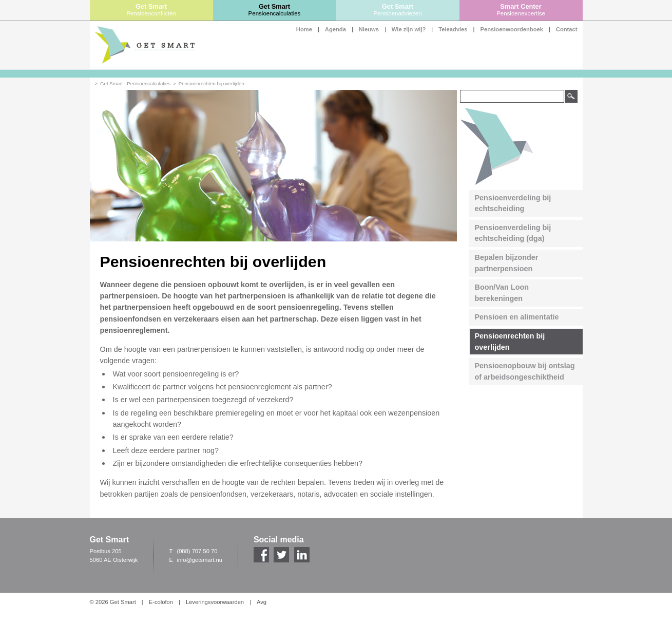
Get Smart (151, 10)
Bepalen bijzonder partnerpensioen (507, 263)
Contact (567, 29)
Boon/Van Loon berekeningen (502, 293)
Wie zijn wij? (409, 29)
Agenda (335, 29)
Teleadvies (453, 29)
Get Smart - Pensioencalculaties (135, 83)
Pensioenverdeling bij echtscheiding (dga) (513, 233)
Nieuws (369, 29)
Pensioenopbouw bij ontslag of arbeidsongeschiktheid (525, 371)
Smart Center (521, 10)
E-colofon (161, 602)
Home (304, 29)
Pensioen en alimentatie (517, 317)
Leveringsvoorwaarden (215, 602)
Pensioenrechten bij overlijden (212, 83)
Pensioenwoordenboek (511, 29)
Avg (262, 602)
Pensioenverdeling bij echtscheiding (513, 203)
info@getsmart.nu (199, 560)
